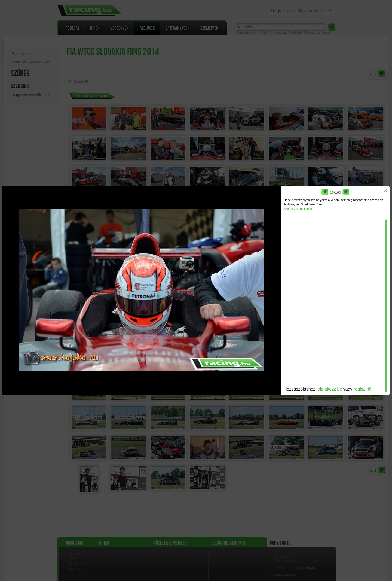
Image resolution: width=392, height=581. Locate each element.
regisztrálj (363, 389)
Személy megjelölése (298, 209)
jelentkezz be (329, 389)
